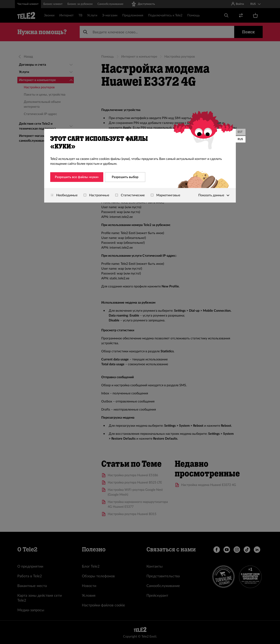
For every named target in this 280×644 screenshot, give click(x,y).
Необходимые (64, 195)
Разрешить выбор (125, 177)
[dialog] (140, 166)
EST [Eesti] (240, 132)
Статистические (130, 195)
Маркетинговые (165, 195)
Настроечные (96, 195)
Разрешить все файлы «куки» (77, 177)
